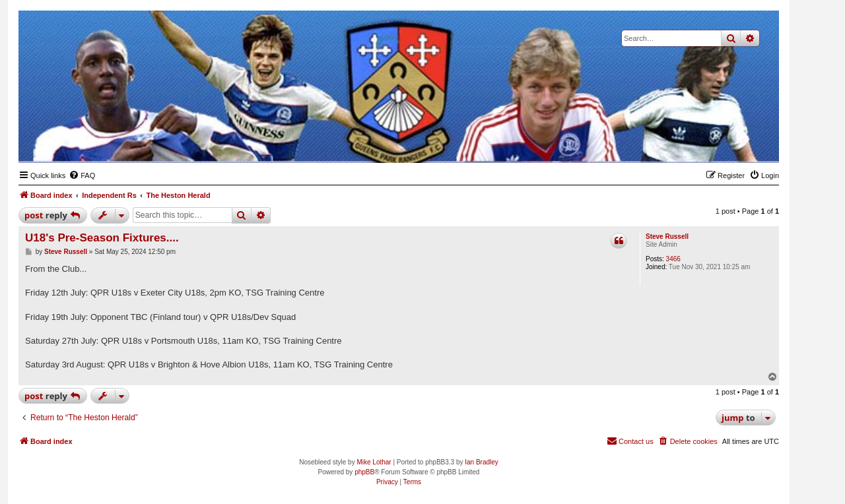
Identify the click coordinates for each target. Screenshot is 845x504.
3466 (673, 259)
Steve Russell (667, 236)
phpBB (364, 472)
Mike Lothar (374, 462)
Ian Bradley (482, 462)
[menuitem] (82, 175)
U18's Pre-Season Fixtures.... (102, 238)
